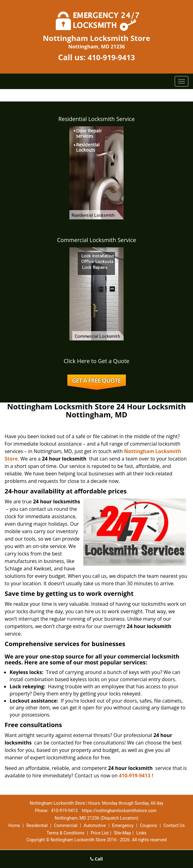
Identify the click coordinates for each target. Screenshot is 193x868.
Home (14, 825)
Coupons (148, 825)
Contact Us (174, 825)
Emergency (123, 825)
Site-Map (123, 833)
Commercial (66, 825)
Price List (100, 833)
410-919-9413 (111, 57)
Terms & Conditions (65, 833)
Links (141, 833)
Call (97, 859)
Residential (37, 825)
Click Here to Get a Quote (97, 361)
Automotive (95, 825)
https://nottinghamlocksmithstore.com (119, 811)
